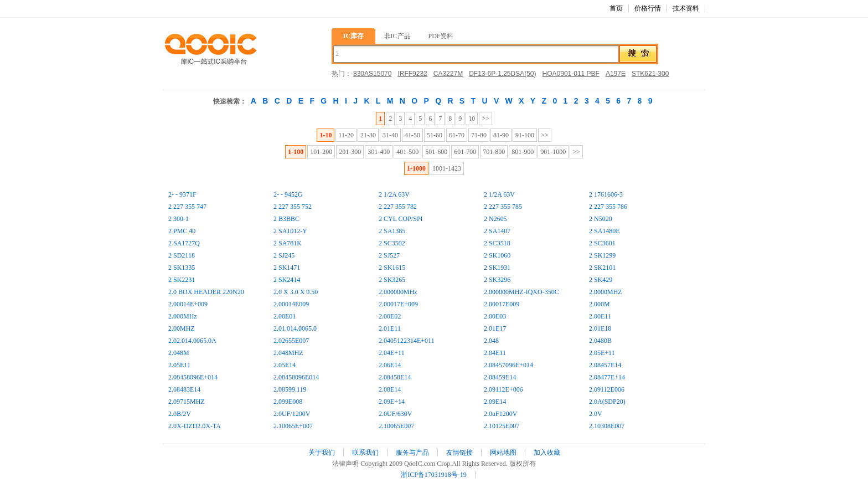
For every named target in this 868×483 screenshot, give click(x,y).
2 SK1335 (182, 268)
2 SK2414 (287, 280)
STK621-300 (650, 74)
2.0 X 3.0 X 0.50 (296, 292)
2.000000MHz (398, 292)
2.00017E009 (502, 304)
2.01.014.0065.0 (295, 328)
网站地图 (503, 453)
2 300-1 (179, 219)
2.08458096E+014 (193, 377)
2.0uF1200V (500, 414)
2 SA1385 (392, 231)
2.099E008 (288, 402)
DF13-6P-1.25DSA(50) (502, 74)
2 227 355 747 (187, 207)
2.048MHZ (288, 353)
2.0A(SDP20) (607, 402)
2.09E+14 (392, 402)
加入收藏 (547, 453)
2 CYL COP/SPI (401, 219)
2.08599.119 (290, 389)
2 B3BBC (286, 219)
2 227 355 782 (398, 207)
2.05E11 (179, 365)
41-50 (412, 135)
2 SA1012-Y (290, 231)
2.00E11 (600, 316)
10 (472, 119)
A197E (616, 74)
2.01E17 (495, 328)
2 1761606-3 (606, 194)
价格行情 (648, 8)
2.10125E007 (502, 426)
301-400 (379, 152)
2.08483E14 (184, 389)
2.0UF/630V (395, 414)
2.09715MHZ (187, 402)
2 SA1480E (604, 231)
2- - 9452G (288, 194)
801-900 (523, 152)
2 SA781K (288, 243)
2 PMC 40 (182, 231)
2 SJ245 (284, 255)
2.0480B (600, 341)
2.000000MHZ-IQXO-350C (521, 292)
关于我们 (322, 453)
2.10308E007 (607, 426)
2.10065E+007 (293, 426)
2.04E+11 (392, 353)
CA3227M (448, 74)
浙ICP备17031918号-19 (434, 475)
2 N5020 (601, 219)
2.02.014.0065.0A (192, 341)
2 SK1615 (392, 268)
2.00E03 (495, 316)
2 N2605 (495, 219)
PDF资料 (441, 36)
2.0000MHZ (606, 292)
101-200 (321, 152)
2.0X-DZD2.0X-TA (195, 426)
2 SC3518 (497, 243)
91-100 (525, 135)
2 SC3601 (602, 243)
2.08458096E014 (296, 377)
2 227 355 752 (293, 207)
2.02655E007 (291, 341)
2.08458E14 (395, 377)
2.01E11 (390, 328)
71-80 (479, 135)
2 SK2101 (602, 268)
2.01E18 (600, 328)
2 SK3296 (497, 280)
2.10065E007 (396, 426)
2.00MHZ (182, 328)
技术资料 (686, 8)
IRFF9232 (412, 74)
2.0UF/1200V (292, 414)
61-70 (457, 135)
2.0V (596, 414)
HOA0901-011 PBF (571, 74)
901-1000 (553, 152)
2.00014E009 (291, 304)
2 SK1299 (602, 255)
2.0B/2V (180, 414)
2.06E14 (390, 365)
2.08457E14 (605, 365)
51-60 (435, 135)
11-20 (346, 135)
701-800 (494, 152)
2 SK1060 (497, 255)
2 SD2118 (182, 255)
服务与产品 (412, 453)
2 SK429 (601, 280)
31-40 (390, 135)
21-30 (368, 135)
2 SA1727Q (184, 243)
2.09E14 (495, 402)
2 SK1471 (287, 268)
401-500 (407, 152)
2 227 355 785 (503, 207)
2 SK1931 (497, 268)
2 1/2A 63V (394, 194)
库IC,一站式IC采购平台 (210, 50)
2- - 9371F (182, 194)
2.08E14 (390, 389)
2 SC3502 (392, 243)
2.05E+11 (602, 353)
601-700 (465, 152)
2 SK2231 (182, 280)
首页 (616, 8)
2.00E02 (390, 316)
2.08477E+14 (607, 377)
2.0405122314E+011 (407, 341)
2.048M (179, 353)
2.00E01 (285, 316)
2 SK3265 (392, 280)
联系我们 (365, 453)
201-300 (350, 152)
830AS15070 (372, 74)
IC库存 (353, 36)
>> (485, 119)
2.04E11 (495, 353)
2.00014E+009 (188, 304)
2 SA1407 (497, 231)
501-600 (436, 152)
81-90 (501, 135)
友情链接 (459, 453)
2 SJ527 (389, 255)
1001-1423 (447, 168)
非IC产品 (397, 36)
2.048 (491, 341)
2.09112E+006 (503, 389)
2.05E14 (285, 365)
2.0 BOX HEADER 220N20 (206, 292)
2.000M (600, 304)
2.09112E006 (607, 389)
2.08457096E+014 (508, 365)
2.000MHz (183, 316)
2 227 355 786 (608, 207)
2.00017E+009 (398, 304)
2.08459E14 (500, 377)
